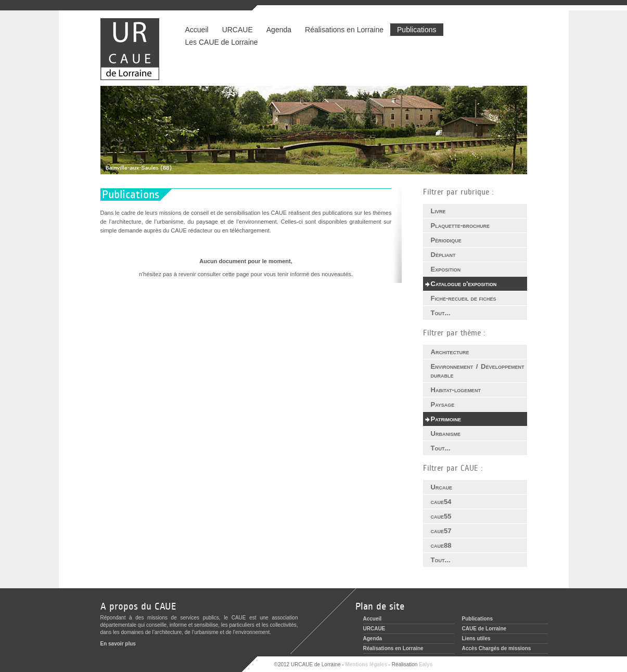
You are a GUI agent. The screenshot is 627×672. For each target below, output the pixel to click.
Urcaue (442, 487)
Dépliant (443, 255)
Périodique (446, 240)
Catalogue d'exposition (464, 284)
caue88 (441, 545)
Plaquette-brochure (460, 225)
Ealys (426, 664)
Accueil (197, 30)
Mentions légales (366, 664)
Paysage (443, 404)
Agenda (279, 30)
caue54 (441, 502)
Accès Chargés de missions (497, 648)
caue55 (441, 516)
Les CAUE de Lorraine (222, 42)
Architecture (450, 352)
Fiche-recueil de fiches (464, 298)
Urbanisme (446, 434)
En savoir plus (118, 644)
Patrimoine (446, 419)
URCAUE (238, 30)
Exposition (446, 269)
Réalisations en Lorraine (344, 30)
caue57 (441, 531)
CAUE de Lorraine (484, 629)
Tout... (441, 313)
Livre (438, 211)
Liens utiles (476, 638)
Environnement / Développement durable (478, 371)
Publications (417, 30)
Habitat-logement (456, 390)
